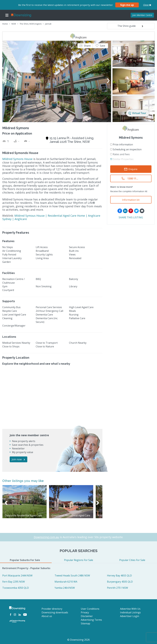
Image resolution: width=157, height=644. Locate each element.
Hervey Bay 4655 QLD (119, 576)
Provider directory (52, 609)
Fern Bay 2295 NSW (14, 582)
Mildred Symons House (17, 159)
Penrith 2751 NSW (118, 588)
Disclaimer (87, 616)
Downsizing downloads (55, 612)
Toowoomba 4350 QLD (16, 588)
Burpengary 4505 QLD (120, 582)
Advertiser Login (130, 616)
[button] (85, 46)
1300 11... (133, 179)
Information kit (131, 200)
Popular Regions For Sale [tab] (79, 560)
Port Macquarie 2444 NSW (17, 576)
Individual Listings (130, 612)
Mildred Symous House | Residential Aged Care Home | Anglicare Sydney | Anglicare (51, 217)
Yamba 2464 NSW (65, 588)
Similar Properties (122, 159)
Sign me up (127, 5)
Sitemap (85, 623)
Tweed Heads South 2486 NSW (72, 576)
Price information (122, 144)
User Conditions (90, 609)
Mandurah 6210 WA (66, 582)
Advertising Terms (91, 620)
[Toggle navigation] (7, 15)
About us (47, 616)
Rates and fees (120, 154)
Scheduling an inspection (126, 149)
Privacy (85, 612)
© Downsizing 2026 (78, 640)
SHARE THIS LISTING (131, 217)
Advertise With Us (130, 609)
